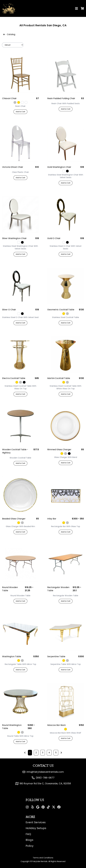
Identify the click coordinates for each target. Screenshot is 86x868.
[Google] (38, 807)
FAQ (28, 834)
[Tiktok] (48, 807)
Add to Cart (20, 112)
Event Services (36, 822)
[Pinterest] (43, 807)
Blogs (30, 840)
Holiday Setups (36, 828)
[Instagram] (27, 807)
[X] (54, 807)
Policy (30, 846)
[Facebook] (59, 807)
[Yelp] (32, 807)
